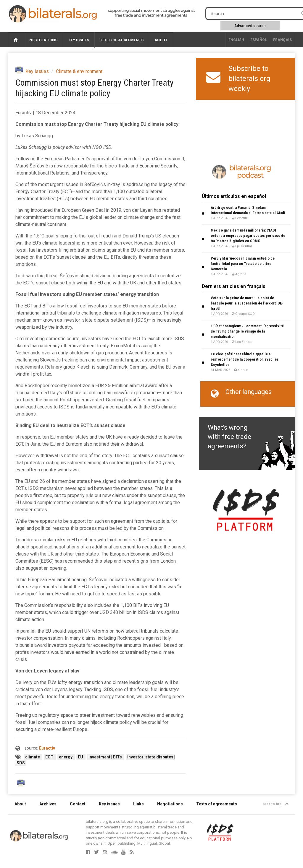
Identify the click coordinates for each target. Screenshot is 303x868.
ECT (50, 757)
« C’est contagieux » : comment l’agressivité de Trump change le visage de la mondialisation (247, 331)
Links (138, 804)
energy (66, 757)
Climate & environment (79, 71)
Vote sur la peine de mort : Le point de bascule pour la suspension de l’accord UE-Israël (247, 303)
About (161, 40)
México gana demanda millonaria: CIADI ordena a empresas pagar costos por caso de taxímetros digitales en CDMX (248, 236)
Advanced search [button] (250, 26)
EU (81, 757)
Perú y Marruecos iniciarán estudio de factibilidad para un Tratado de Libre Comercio (243, 264)
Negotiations (43, 40)
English (236, 40)
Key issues (79, 40)
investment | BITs (106, 757)
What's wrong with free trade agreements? (229, 437)
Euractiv (47, 748)
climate (33, 757)
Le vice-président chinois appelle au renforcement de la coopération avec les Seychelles (245, 359)
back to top (276, 804)
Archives (48, 804)
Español (259, 40)
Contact (78, 804)
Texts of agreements (122, 40)
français (282, 40)
